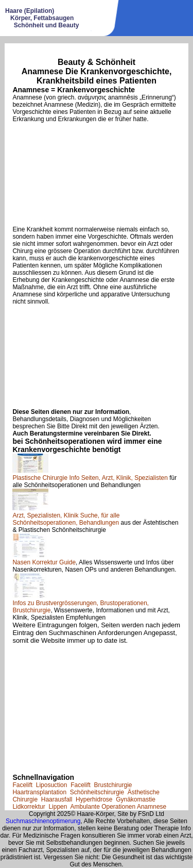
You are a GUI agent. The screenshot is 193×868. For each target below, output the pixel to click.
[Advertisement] (96, 174)
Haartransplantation (39, 792)
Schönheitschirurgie (97, 792)
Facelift (22, 785)
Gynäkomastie (136, 799)
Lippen (58, 807)
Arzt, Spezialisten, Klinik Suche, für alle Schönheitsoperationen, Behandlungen (66, 519)
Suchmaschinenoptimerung (43, 821)
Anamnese (152, 807)
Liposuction (52, 785)
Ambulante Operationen (103, 807)
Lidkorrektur (29, 807)
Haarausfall (57, 799)
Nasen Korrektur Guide (44, 562)
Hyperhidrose (94, 799)
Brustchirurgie (113, 785)
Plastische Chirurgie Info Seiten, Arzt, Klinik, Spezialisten (90, 478)
